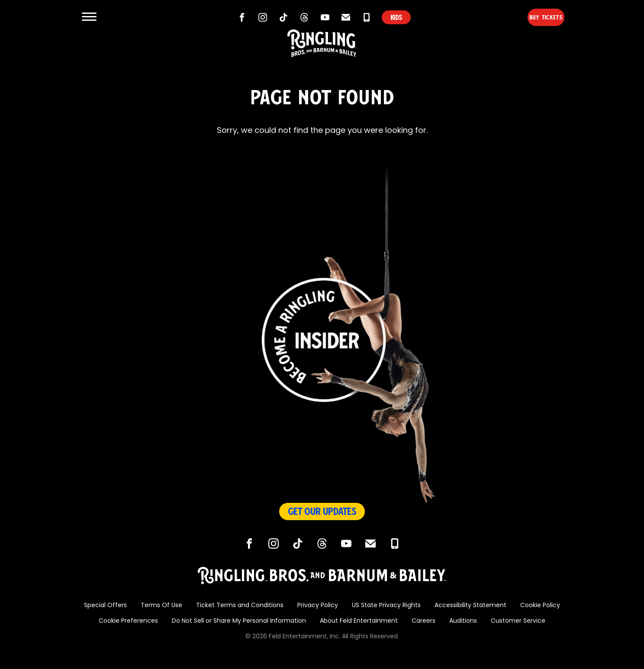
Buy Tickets (531, 17)
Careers (423, 621)
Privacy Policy (318, 606)
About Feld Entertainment (359, 621)
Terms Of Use (161, 606)
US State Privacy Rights (386, 606)
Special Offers (105, 606)
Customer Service (518, 621)
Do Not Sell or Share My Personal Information (239, 621)
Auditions (463, 621)
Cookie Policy (540, 606)
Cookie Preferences (128, 621)
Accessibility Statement (470, 606)
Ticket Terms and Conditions (240, 606)
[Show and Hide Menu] (89, 17)
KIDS (396, 17)
